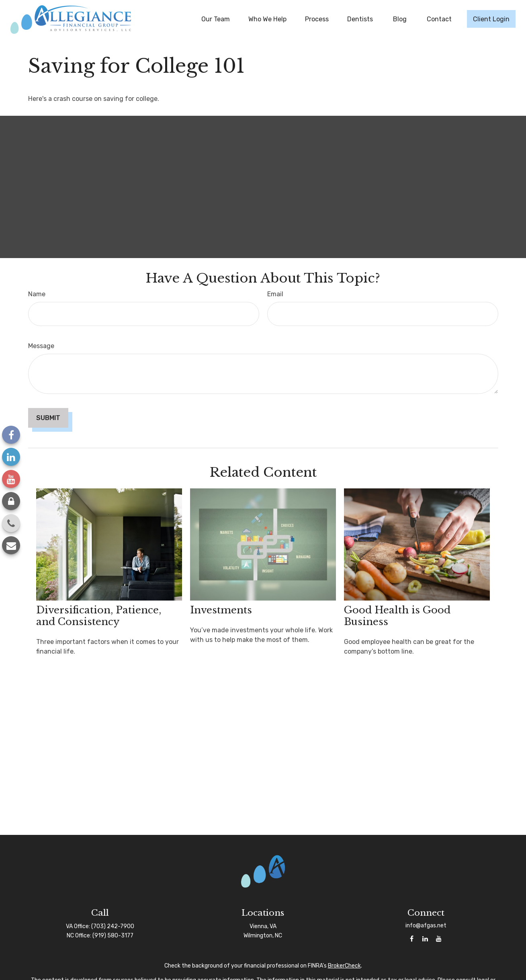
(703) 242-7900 (113, 926)
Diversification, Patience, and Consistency (99, 616)
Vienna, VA (263, 926)
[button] (216, 19)
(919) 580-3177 (113, 936)
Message (41, 346)
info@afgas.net (426, 926)
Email (275, 294)
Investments (221, 610)
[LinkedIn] (11, 457)
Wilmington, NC (263, 936)
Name (37, 294)
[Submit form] (48, 418)
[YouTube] (11, 479)
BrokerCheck (344, 966)
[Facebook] (11, 435)
